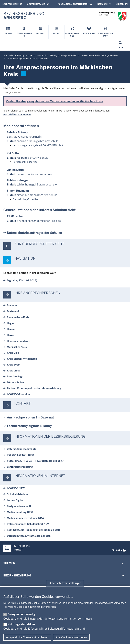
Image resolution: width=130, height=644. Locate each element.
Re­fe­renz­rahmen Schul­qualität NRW (28, 524)
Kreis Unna (13, 371)
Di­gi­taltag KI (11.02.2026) (22, 281)
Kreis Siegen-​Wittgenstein (22, 359)
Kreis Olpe (13, 353)
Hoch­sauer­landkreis (19, 341)
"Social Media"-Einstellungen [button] (75, 4)
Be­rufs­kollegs (15, 377)
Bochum (12, 305)
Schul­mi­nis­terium (17, 494)
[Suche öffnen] (122, 45)
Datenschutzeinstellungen (65, 583)
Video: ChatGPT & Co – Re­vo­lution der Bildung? (35, 461)
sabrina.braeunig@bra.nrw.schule (38, 141)
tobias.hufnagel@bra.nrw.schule (37, 185)
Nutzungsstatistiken (21, 624)
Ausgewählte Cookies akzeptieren (27, 637)
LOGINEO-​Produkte (18, 394)
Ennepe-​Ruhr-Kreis (18, 317)
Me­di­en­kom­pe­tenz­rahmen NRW (25, 518)
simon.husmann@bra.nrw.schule (37, 195)
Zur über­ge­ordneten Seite (39, 244)
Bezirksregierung (17, 576)
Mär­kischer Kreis (17, 347)
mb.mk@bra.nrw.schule (17, 115)
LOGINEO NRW (16, 488)
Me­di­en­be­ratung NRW (20, 512)
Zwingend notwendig (21, 614)
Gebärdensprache (38, 4)
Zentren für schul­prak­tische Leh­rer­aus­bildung (34, 388)
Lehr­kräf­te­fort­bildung (20, 467)
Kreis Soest (14, 365)
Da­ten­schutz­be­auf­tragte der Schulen (34, 233)
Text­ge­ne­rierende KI (19, 506)
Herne (10, 335)
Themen (9, 563)
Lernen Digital (15, 500)
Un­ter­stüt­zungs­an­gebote (22, 449)
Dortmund (13, 311)
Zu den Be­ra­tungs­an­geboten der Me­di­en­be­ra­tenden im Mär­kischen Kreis (54, 101)
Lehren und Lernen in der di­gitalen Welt (30, 273)
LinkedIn (122, 4)
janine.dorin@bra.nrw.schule (34, 174)
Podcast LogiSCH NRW (20, 455)
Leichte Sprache (12, 4)
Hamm (11, 329)
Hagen (11, 323)
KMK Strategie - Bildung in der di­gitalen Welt (33, 530)
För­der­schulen (15, 382)
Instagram (104, 4)
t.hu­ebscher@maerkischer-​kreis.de (39, 221)
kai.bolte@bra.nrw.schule (32, 158)
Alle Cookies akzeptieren (71, 637)
